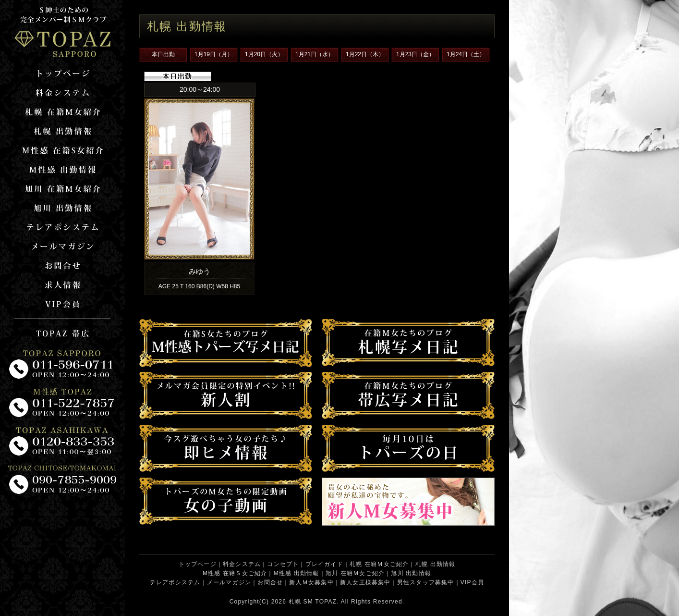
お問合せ (270, 582)
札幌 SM (301, 602)
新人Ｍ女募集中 (311, 582)
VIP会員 (472, 582)
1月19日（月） (214, 54)
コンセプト (283, 564)
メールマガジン (229, 582)
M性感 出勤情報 (297, 573)
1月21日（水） (315, 54)
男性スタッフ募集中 (426, 582)
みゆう (200, 271)
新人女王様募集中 (365, 582)
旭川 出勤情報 (411, 573)
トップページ (198, 564)
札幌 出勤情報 (436, 564)
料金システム (242, 564)
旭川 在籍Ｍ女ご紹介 (355, 573)
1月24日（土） (466, 54)
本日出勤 (163, 54)
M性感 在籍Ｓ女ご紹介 (235, 573)
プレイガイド (324, 564)
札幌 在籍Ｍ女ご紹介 (379, 564)
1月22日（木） (365, 54)
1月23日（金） (415, 54)
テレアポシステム (175, 582)
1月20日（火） (264, 54)
